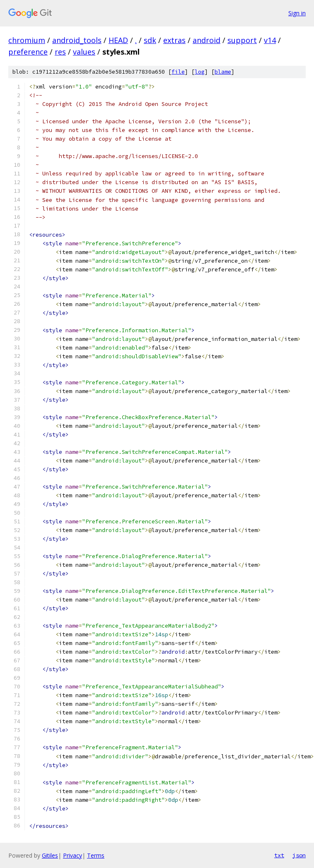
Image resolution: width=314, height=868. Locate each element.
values (84, 52)
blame (223, 72)
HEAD (118, 40)
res (60, 52)
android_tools (77, 40)
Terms (96, 855)
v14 (270, 40)
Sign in (297, 13)
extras (174, 40)
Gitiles (50, 855)
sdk (150, 40)
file (178, 72)
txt (279, 855)
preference (28, 52)
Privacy (72, 855)
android (207, 40)
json (299, 855)
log (200, 72)
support (242, 40)
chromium (27, 40)
